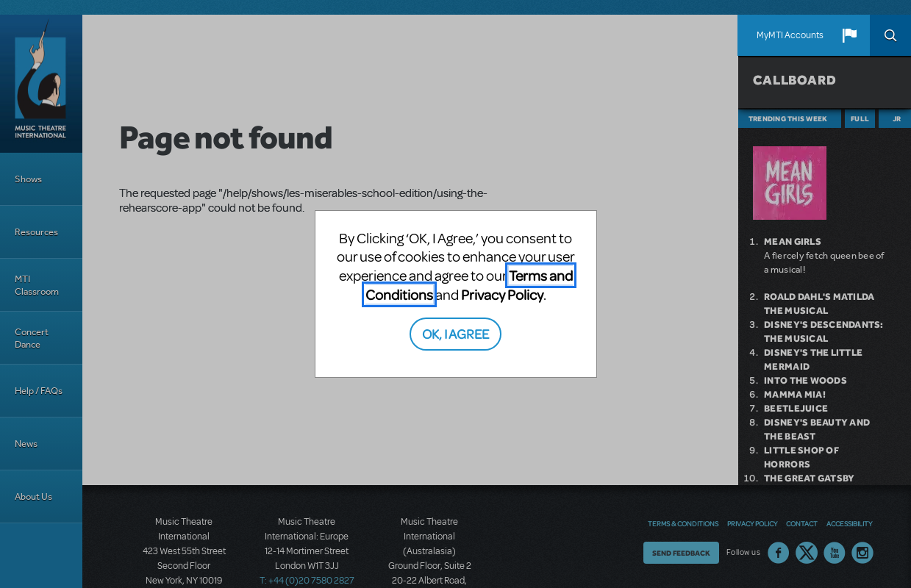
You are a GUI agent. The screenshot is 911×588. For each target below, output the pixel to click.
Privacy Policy (502, 294)
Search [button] (890, 35)
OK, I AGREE (455, 333)
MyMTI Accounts (790, 35)
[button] (849, 35)
